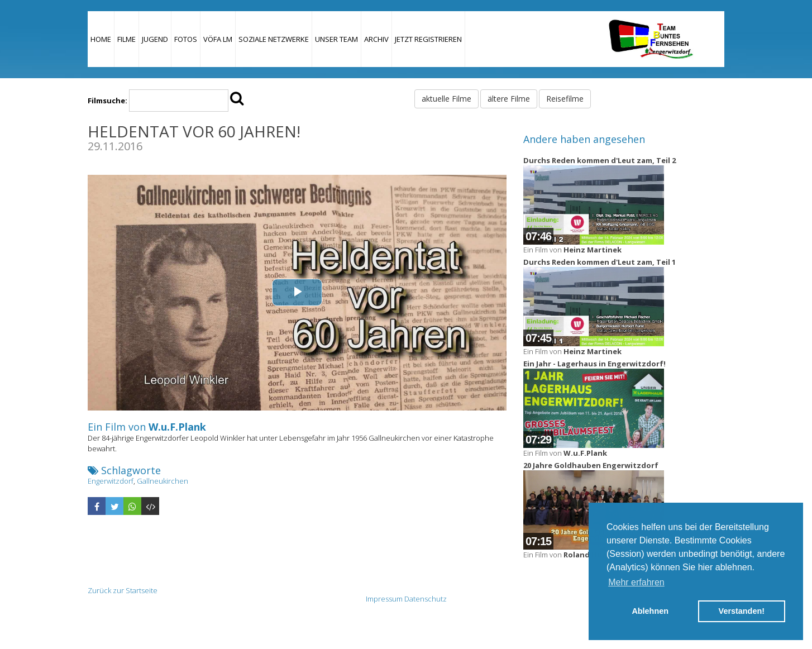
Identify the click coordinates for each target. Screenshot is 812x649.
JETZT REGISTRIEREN (428, 39)
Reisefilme (565, 99)
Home (101, 39)
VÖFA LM (218, 39)
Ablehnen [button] (650, 611)
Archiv (376, 39)
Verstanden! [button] (742, 611)
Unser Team (336, 39)
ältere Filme (509, 99)
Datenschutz (426, 599)
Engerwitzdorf (111, 481)
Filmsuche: (108, 101)
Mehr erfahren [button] (636, 582)
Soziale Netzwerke (274, 39)
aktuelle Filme (446, 99)
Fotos (186, 39)
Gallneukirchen (163, 481)
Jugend (155, 39)
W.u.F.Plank (177, 427)
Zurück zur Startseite (123, 590)
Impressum (384, 599)
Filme (126, 39)
